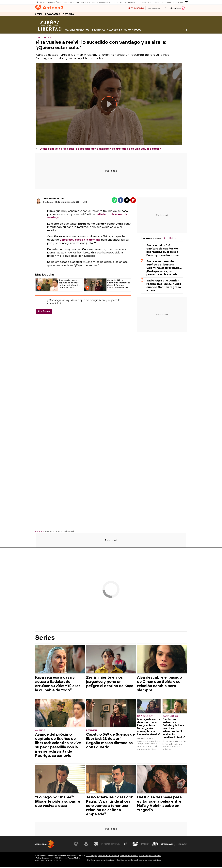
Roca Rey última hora (88, 2)
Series (39, 15)
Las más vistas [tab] (151, 240)
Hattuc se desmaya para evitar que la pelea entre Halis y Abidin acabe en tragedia (159, 805)
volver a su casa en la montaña (80, 241)
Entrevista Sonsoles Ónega (50, 2)
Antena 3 (40, 533)
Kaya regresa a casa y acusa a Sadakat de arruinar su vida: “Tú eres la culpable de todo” (58, 685)
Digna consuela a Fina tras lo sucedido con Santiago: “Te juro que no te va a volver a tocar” (100, 150)
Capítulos (135, 31)
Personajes (98, 31)
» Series (49, 533)
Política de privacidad (108, 857)
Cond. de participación (150, 857)
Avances (112, 31)
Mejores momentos (77, 31)
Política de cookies (129, 857)
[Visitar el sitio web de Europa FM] (145, 846)
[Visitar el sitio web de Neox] (96, 846)
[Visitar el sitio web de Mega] (116, 846)
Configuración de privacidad (101, 861)
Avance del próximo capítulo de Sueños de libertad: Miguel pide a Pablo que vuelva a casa (163, 252)
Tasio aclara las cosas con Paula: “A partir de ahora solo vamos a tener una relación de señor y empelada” (110, 807)
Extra (123, 31)
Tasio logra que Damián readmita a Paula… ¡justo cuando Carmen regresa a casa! (164, 287)
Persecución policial (70, 2)
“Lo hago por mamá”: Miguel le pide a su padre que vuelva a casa (58, 803)
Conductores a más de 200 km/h (112, 2)
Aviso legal (92, 857)
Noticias (68, 15)
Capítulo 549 (145, 718)
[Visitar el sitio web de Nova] (106, 846)
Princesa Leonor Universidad (139, 2)
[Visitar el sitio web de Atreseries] (126, 846)
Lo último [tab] (171, 240)
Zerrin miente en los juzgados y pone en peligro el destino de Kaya (110, 683)
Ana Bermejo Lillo (54, 200)
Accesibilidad (155, 861)
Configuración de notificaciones (132, 861)
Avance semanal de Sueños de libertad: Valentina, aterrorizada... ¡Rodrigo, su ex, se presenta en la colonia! (164, 269)
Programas (53, 15)
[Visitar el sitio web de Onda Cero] (135, 846)
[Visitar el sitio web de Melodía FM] (155, 846)
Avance (40, 732)
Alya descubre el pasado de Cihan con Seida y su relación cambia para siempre (159, 685)
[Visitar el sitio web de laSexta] (86, 846)
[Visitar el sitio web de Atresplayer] (169, 846)
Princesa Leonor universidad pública (167, 2)
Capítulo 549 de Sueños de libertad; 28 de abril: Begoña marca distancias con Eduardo (110, 742)
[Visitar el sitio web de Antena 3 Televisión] (76, 846)
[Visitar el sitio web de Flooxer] (182, 846)
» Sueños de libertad (64, 533)
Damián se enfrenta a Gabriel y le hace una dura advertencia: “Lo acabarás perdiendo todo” (174, 730)
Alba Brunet (44, 313)
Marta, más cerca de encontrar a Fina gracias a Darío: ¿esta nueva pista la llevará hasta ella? (149, 728)
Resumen (91, 732)
